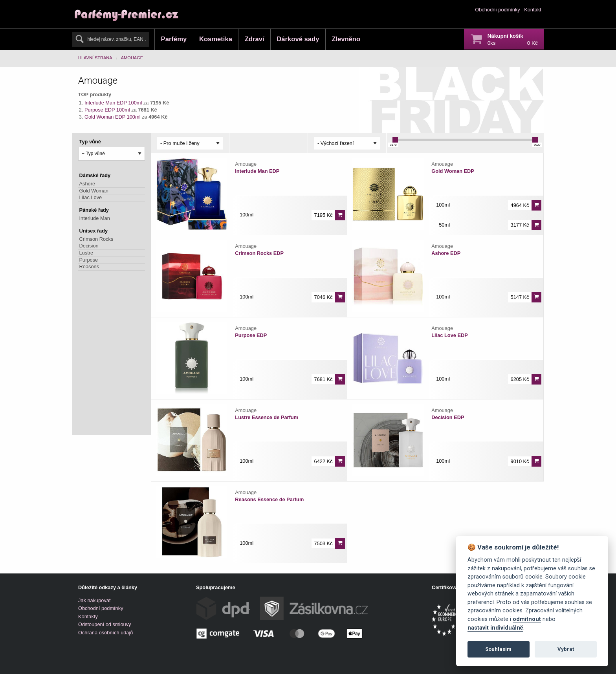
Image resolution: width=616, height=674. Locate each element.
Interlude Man (95, 218)
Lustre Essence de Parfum (267, 417)
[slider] (395, 140)
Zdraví (255, 39)
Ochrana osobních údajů (105, 633)
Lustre (86, 253)
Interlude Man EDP (257, 171)
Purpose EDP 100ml (107, 110)
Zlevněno (346, 39)
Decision (89, 246)
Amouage (132, 58)
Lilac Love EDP (449, 335)
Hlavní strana (95, 58)
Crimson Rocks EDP (259, 253)
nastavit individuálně (495, 628)
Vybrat (566, 649)
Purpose (89, 260)
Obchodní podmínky (498, 10)
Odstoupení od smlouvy (104, 624)
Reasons (89, 266)
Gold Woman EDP (453, 171)
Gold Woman (94, 191)
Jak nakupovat (94, 600)
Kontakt (533, 10)
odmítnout (527, 619)
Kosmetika (216, 39)
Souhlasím (498, 649)
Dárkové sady (298, 39)
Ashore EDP (446, 253)
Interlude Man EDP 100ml (113, 103)
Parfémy (174, 39)
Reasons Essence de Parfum (269, 499)
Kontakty (88, 616)
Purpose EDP (251, 335)
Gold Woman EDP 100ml (113, 117)
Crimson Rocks (96, 239)
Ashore (87, 184)
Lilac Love (91, 197)
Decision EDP (448, 417)
